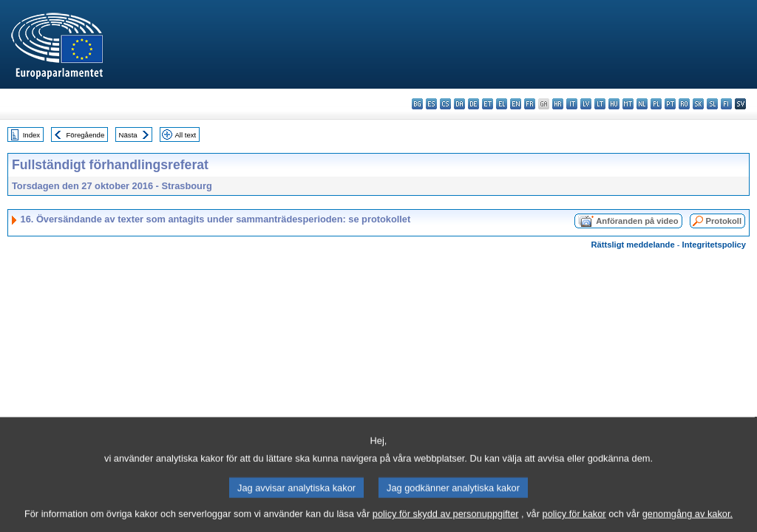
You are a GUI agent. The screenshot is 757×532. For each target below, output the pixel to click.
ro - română (684, 104)
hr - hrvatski (558, 104)
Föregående (86, 135)
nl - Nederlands (642, 104)
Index (31, 135)
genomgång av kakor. (688, 521)
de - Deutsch (473, 104)
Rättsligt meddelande (632, 245)
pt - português (670, 104)
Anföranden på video (637, 221)
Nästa (128, 135)
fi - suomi (726, 104)
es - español (431, 104)
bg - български (417, 104)
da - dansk (459, 104)
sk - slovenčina (698, 104)
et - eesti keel (488, 104)
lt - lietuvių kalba (600, 104)
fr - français (530, 104)
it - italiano (572, 104)
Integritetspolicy (714, 245)
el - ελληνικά (502, 104)
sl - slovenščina (712, 104)
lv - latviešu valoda (586, 104)
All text (185, 135)
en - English (516, 104)
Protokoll (724, 221)
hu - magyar (614, 104)
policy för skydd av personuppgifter (446, 521)
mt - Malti (628, 104)
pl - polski (656, 104)
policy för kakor (574, 521)
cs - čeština (445, 104)
